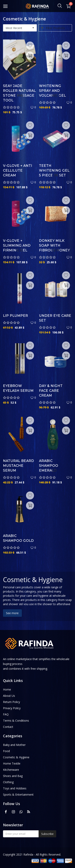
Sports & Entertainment (18, 795)
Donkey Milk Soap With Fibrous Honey (54, 246)
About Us (9, 696)
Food (6, 751)
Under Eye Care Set (55, 318)
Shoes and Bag (13, 776)
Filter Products (53, 28)
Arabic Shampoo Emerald (49, 466)
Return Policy (11, 702)
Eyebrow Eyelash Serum (18, 388)
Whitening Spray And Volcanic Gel (52, 91)
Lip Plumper (15, 316)
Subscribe (47, 834)
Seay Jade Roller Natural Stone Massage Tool (19, 93)
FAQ (6, 714)
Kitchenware (11, 770)
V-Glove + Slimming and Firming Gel (17, 246)
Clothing (8, 782)
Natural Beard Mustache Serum (18, 466)
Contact (8, 727)
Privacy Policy (12, 708)
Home (7, 689)
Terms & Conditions (16, 721)
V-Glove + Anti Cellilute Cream (18, 171)
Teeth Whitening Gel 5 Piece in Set (54, 171)
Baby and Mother (14, 745)
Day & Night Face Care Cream (51, 391)
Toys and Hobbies (15, 788)
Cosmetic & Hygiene (16, 757)
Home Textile (12, 763)
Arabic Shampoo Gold (18, 538)
